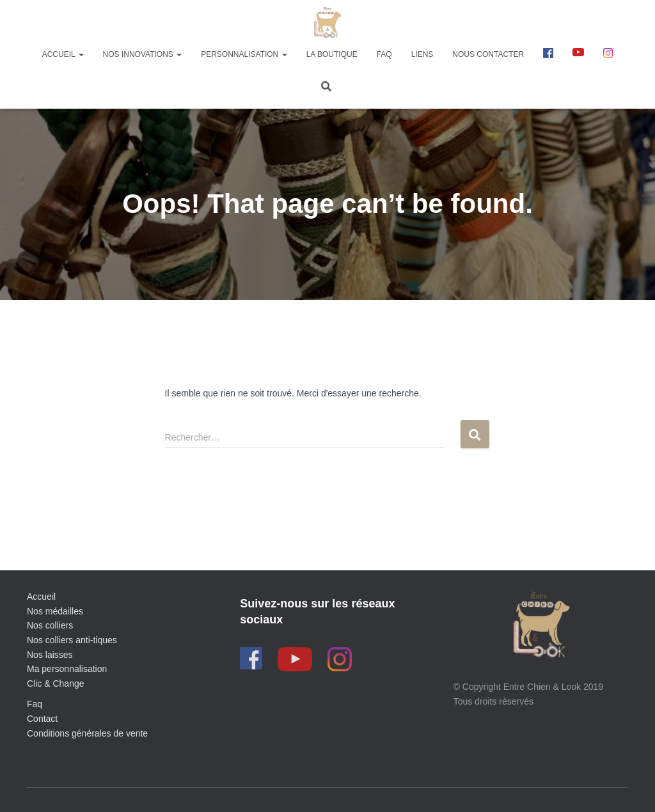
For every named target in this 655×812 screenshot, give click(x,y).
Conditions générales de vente (87, 733)
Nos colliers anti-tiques (72, 640)
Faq (35, 704)
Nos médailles (55, 611)
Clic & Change (56, 683)
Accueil (63, 54)
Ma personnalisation (67, 669)
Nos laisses (50, 655)
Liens (422, 54)
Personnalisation (244, 54)
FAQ (384, 54)
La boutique (332, 54)
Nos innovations (143, 54)
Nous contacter (488, 54)
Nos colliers (50, 625)
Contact (42, 719)
